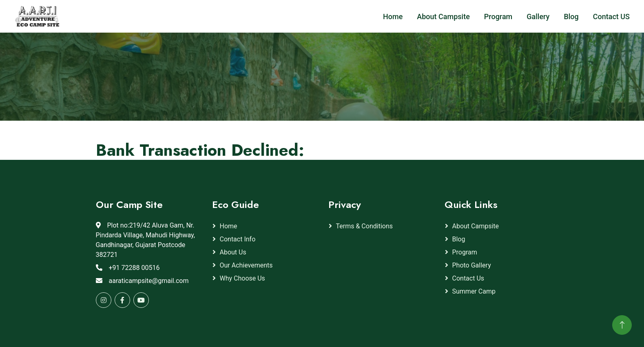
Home (229, 226)
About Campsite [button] (443, 17)
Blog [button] (571, 17)
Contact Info (238, 239)
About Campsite (476, 226)
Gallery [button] (538, 17)
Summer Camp (474, 291)
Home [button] (393, 17)
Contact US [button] (611, 17)
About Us (233, 252)
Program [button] (498, 17)
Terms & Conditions (365, 226)
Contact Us (468, 278)
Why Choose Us (242, 278)
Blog (459, 239)
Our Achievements (246, 265)
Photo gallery (472, 265)
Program (465, 252)
